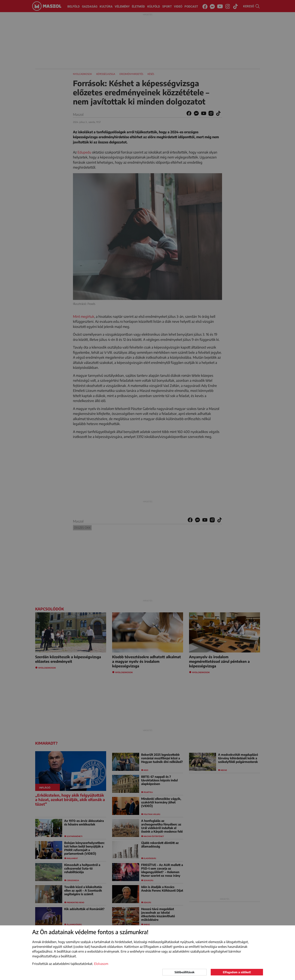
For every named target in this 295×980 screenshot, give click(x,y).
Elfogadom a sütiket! (237, 972)
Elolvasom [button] (101, 964)
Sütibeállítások (184, 972)
